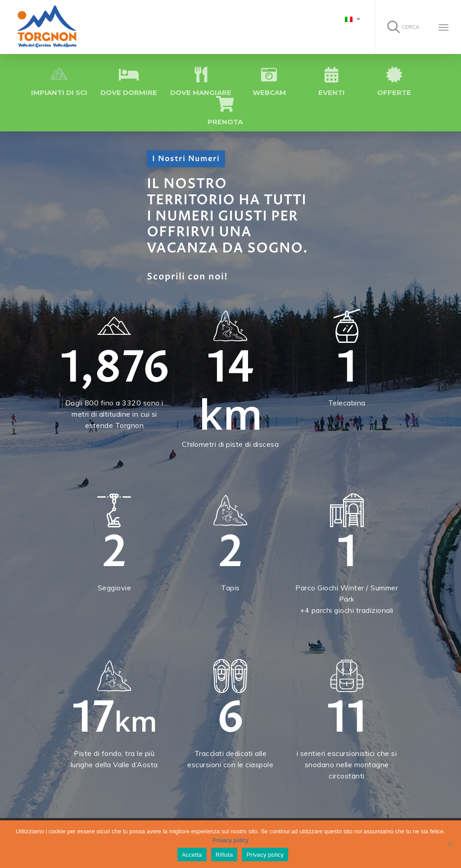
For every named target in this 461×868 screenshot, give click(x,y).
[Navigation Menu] (443, 27)
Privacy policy (230, 840)
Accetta (192, 855)
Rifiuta (224, 855)
